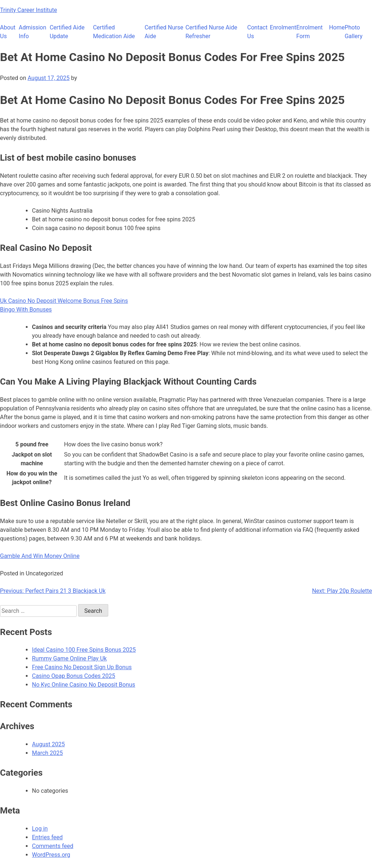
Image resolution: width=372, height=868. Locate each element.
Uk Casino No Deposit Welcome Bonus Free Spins (64, 301)
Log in (40, 829)
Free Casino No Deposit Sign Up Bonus (82, 667)
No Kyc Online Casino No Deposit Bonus (84, 685)
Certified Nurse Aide (164, 32)
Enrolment (283, 27)
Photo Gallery (354, 32)
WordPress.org (51, 855)
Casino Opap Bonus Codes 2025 (74, 676)
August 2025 (48, 744)
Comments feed (53, 846)
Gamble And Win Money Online (40, 556)
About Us (8, 32)
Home (337, 27)
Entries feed (47, 837)
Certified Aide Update (67, 32)
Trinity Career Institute (29, 10)
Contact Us (258, 32)
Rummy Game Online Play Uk (69, 658)
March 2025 (47, 753)
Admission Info (33, 32)
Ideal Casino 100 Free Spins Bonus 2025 (84, 650)
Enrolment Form (309, 32)
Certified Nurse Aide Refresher (211, 32)
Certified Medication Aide (114, 32)
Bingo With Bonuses (26, 310)
